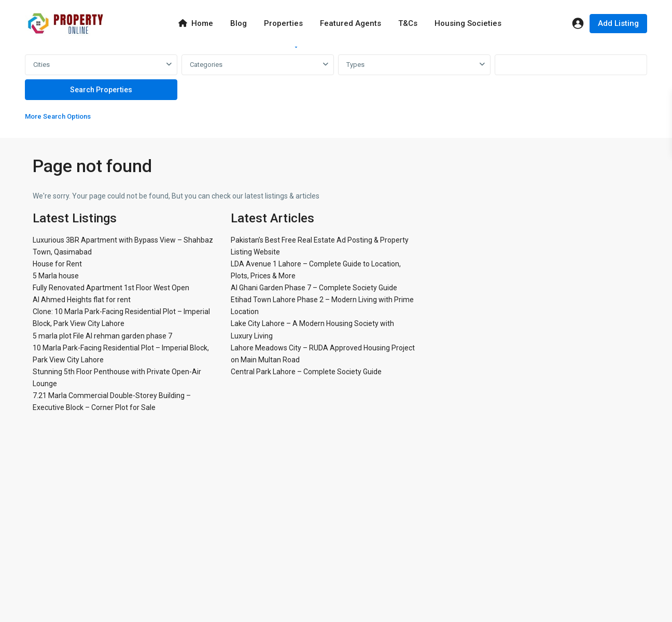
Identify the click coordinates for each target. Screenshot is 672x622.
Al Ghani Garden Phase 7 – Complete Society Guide (314, 288)
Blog (239, 23)
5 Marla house (56, 276)
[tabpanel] (336, 90)
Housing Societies (468, 23)
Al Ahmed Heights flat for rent (82, 300)
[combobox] (101, 65)
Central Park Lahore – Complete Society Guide (306, 372)
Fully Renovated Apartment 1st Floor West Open (111, 288)
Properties (283, 23)
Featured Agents (351, 23)
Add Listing (618, 23)
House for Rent (57, 264)
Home (196, 23)
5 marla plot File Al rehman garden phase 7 (102, 336)
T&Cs (408, 23)
